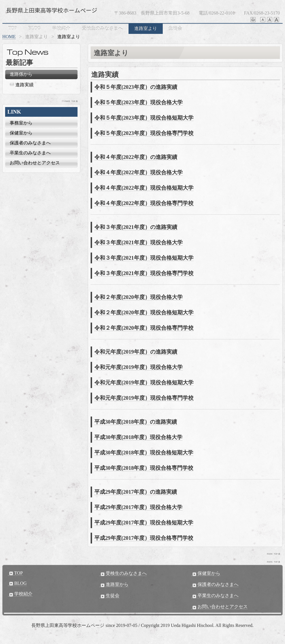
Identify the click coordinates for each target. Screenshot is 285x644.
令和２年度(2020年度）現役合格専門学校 (144, 328)
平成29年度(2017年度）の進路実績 (136, 492)
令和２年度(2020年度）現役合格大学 (139, 297)
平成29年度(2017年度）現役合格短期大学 (144, 523)
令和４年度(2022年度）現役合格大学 (139, 172)
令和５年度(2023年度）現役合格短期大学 (144, 118)
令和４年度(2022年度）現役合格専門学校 (144, 203)
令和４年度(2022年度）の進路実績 (136, 157)
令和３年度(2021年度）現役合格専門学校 (144, 273)
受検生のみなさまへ (102, 28)
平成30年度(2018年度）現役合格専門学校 (144, 468)
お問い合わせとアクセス (35, 163)
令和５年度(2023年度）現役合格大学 (139, 102)
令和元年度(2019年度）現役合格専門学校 (144, 398)
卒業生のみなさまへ (30, 153)
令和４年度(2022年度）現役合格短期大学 (144, 188)
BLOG (34, 28)
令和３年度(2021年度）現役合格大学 (139, 242)
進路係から (21, 74)
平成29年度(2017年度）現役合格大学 (138, 507)
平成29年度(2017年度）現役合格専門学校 (144, 538)
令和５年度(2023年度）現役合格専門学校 (144, 133)
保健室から (21, 133)
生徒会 (175, 28)
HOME (9, 37)
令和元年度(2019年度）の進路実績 (136, 352)
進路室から (114, 584)
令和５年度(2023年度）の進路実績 (136, 87)
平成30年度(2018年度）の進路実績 (136, 422)
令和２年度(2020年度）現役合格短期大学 (144, 312)
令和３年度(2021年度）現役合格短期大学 (144, 258)
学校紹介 (61, 28)
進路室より (146, 28)
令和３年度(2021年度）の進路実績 (136, 227)
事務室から (21, 123)
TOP (13, 28)
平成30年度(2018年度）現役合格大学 (138, 437)
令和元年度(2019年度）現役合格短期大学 (144, 382)
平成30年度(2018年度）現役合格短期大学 (144, 453)
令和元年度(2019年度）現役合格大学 (139, 367)
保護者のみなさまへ (30, 143)
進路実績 (25, 85)
